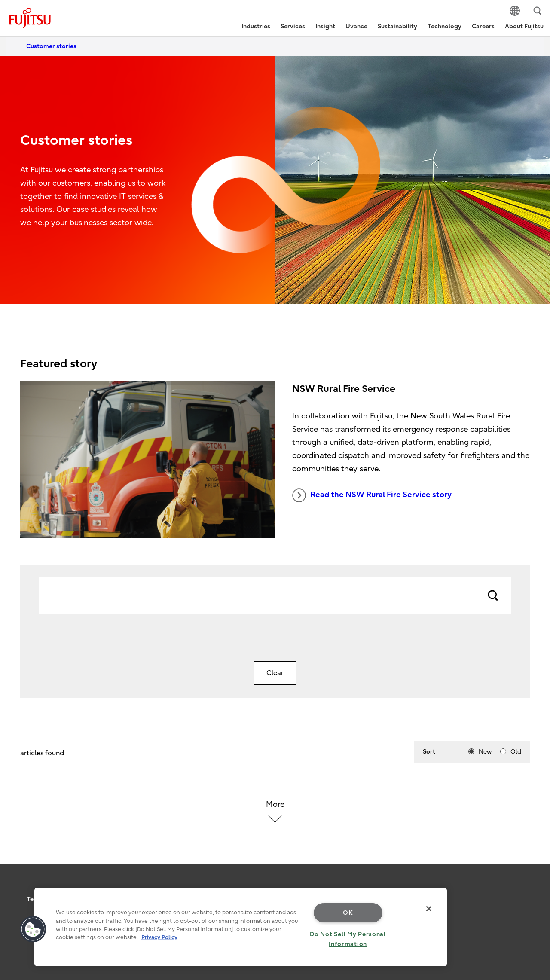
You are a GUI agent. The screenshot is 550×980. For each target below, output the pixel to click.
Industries (256, 26)
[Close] (429, 909)
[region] (241, 927)
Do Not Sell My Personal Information (348, 939)
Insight (325, 26)
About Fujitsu (524, 26)
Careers (483, 26)
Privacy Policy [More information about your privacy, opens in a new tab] (159, 937)
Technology (445, 26)
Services (293, 26)
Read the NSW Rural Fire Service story (372, 495)
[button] (33, 929)
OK (348, 913)
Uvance (356, 26)
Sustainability (397, 26)
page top (531, 888)
